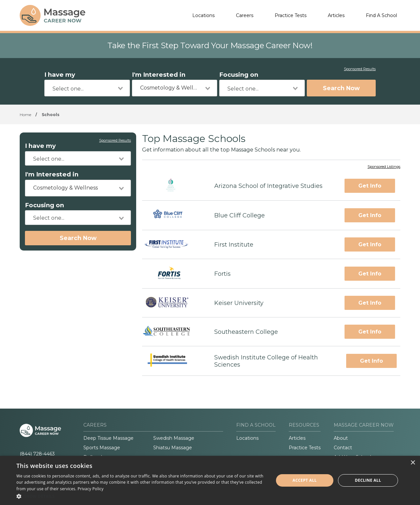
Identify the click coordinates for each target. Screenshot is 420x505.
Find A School (381, 15)
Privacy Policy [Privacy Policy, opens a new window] (91, 489)
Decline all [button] (368, 480)
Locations (203, 15)
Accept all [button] (305, 480)
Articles (336, 15)
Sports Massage (102, 448)
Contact (343, 448)
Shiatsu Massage (173, 448)
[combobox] (87, 88)
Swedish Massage (174, 438)
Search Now (341, 88)
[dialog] (210, 480)
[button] (141, 496)
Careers (245, 15)
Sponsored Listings (384, 167)
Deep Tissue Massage (108, 438)
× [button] (413, 463)
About (341, 438)
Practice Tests (291, 15)
